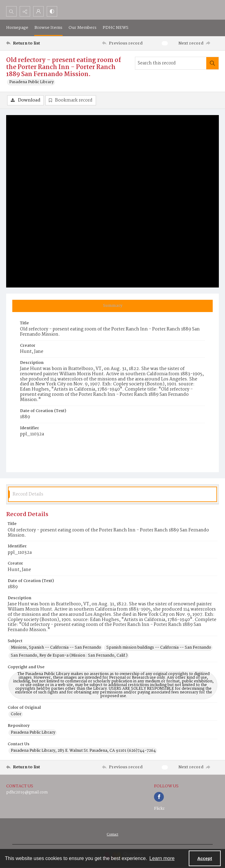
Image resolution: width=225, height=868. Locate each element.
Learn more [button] (162, 858)
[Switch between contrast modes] (52, 11)
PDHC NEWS (116, 28)
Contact (112, 834)
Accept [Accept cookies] (205, 858)
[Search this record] (171, 63)
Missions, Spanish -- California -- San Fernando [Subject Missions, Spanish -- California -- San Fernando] (56, 648)
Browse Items (48, 28)
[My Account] (38, 11)
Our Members (83, 28)
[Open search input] (11, 11)
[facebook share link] (159, 797)
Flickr (159, 809)
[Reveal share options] (25, 11)
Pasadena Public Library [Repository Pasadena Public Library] (33, 733)
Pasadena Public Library (32, 82)
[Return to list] (34, 43)
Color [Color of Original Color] (16, 714)
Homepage (17, 28)
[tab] (112, 306)
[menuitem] (112, 834)
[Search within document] (212, 63)
